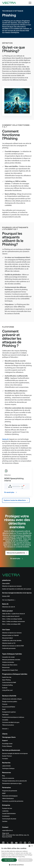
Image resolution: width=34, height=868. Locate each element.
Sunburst (5, 688)
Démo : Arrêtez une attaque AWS (11, 624)
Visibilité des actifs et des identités (12, 641)
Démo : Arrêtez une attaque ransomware (13, 622)
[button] (17, 865)
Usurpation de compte (8, 657)
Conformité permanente (9, 648)
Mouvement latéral (7, 638)
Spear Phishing (6, 680)
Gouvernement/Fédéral (9, 707)
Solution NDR (6, 596)
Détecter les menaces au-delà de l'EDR (13, 646)
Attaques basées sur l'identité (10, 635)
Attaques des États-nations (10, 665)
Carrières (5, 821)
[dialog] (17, 856)
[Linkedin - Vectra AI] (3, 843)
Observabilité (6, 584)
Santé (4, 709)
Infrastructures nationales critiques (12, 699)
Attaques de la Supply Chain (10, 670)
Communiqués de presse (9, 819)
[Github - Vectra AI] (29, 843)
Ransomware (6, 668)
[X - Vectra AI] (8, 843)
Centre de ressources (8, 778)
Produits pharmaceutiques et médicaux (13, 717)
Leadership (5, 811)
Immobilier (5, 720)
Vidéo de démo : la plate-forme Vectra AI (13, 614)
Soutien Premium (7, 756)
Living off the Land (7, 690)
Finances (5, 704)
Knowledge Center (7, 744)
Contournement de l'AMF (9, 683)
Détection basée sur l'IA (9, 643)
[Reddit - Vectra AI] (25, 843)
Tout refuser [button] (25, 860)
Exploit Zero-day (7, 677)
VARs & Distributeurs (8, 799)
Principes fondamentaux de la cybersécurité (14, 781)
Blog (3, 776)
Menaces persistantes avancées (11, 660)
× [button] (32, 846)
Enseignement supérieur (9, 712)
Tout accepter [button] (9, 860)
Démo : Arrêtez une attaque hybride (12, 619)
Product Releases (7, 746)
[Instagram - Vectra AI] (21, 843)
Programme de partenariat (10, 791)
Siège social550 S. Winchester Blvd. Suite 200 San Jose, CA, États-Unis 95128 (16, 835)
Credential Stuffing (7, 685)
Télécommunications (8, 725)
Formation (5, 759)
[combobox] (29, 846)
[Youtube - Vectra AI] (16, 843)
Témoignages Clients (9, 737)
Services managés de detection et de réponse (17, 593)
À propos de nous (7, 808)
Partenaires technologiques (10, 796)
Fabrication (5, 715)
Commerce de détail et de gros (11, 722)
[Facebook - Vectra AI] (12, 843)
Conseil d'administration (9, 814)
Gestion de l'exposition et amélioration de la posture (17, 589)
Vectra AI (5, 439)
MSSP (4, 793)
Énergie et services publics (10, 702)
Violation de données (8, 662)
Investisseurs (6, 816)
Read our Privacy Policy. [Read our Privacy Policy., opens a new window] (19, 857)
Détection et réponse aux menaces (12, 586)
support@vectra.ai (7, 830)
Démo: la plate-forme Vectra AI (11, 616)
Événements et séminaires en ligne (12, 784)
